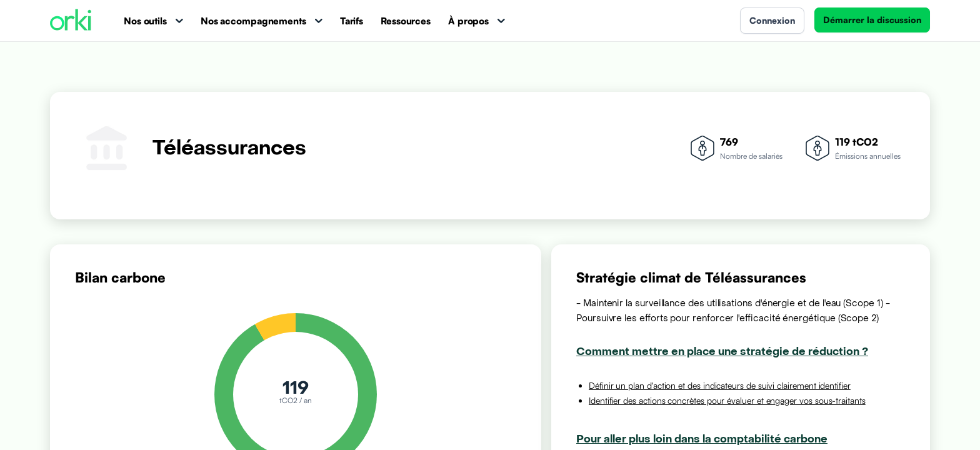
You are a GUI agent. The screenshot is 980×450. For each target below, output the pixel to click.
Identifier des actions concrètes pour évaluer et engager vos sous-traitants (727, 400)
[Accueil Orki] (71, 21)
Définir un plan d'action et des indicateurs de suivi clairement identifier (720, 385)
